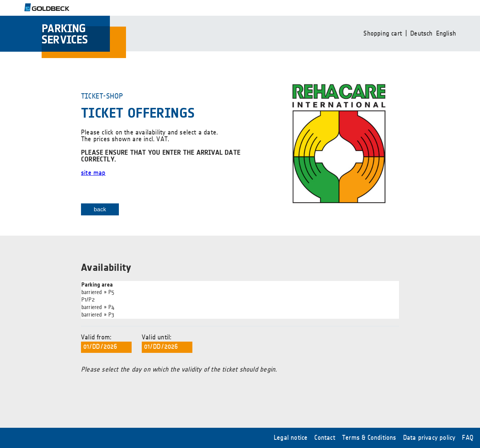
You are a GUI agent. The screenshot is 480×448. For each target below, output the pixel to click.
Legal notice (291, 438)
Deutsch (421, 34)
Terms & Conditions (369, 438)
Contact (325, 438)
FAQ (468, 438)
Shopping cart (383, 34)
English (446, 34)
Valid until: (167, 343)
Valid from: (106, 343)
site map (93, 173)
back (100, 209)
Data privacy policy (429, 438)
